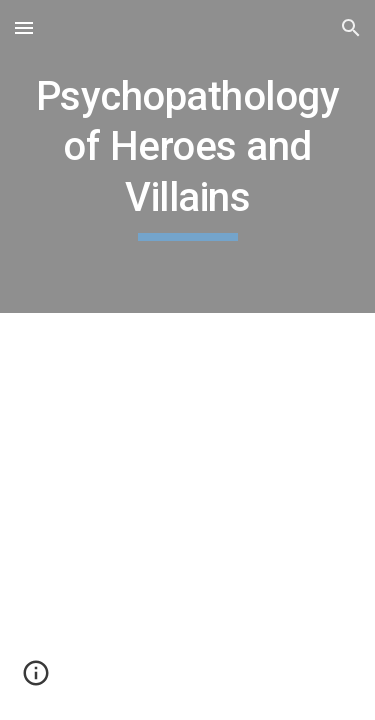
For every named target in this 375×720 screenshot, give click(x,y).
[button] (24, 27)
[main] (188, 156)
